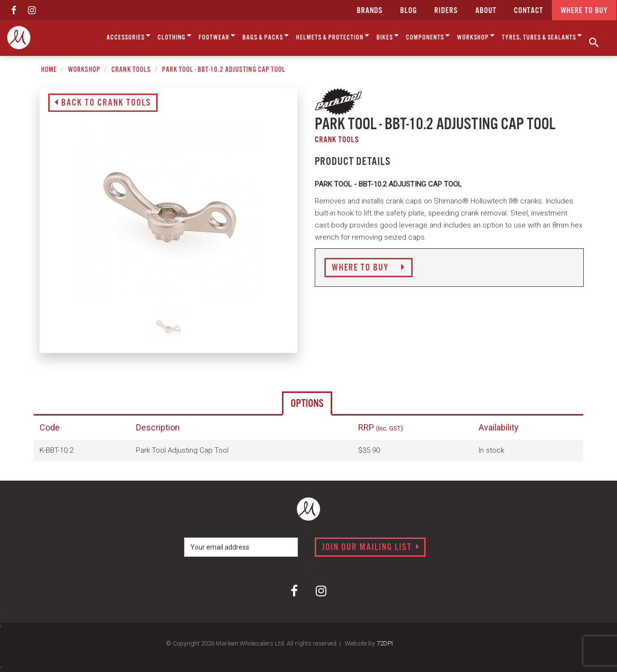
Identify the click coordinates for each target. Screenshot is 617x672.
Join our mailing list (371, 548)
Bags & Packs (266, 36)
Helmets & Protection (333, 36)
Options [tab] (307, 404)
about (486, 11)
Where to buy (584, 11)
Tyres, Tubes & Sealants (542, 36)
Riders (446, 11)
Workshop (476, 36)
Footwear (217, 36)
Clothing (175, 36)
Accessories (129, 36)
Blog (409, 11)
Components (428, 36)
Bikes (388, 36)
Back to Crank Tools (103, 103)
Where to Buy (369, 268)
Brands (370, 11)
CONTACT (529, 11)
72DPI (385, 643)
